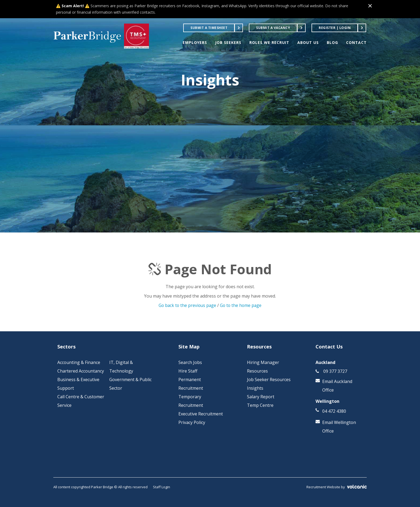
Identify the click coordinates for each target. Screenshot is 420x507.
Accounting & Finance (79, 362)
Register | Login (335, 28)
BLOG (332, 42)
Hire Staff (188, 371)
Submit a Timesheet (209, 28)
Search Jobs (190, 362)
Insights (255, 388)
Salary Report (261, 397)
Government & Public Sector (130, 384)
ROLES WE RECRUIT (269, 42)
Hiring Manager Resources (263, 367)
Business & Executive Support (78, 384)
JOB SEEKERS (228, 42)
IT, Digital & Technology (121, 367)
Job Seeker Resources (269, 380)
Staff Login (162, 487)
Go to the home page (241, 305)
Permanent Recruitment (191, 384)
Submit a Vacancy (273, 28)
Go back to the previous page (187, 305)
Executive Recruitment (201, 414)
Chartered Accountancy (81, 371)
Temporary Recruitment (191, 401)
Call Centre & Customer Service (81, 401)
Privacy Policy (192, 422)
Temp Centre (260, 405)
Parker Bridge (90, 36)
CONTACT (356, 42)
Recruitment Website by (337, 487)
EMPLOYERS (195, 42)
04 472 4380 (334, 411)
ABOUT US (308, 42)
